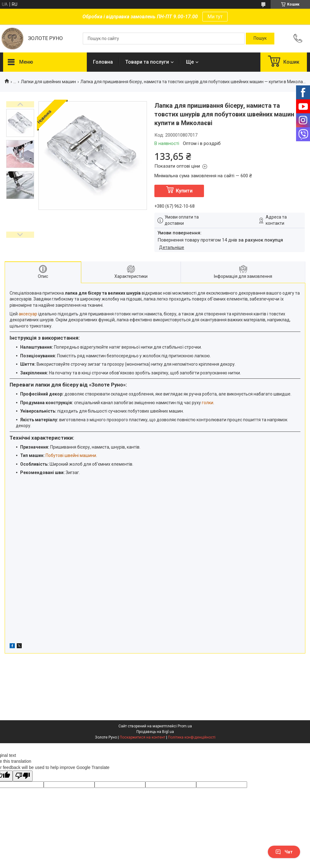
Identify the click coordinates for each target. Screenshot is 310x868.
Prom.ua (185, 726)
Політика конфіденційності (192, 737)
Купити (184, 191)
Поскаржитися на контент (142, 737)
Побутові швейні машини (71, 455)
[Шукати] (260, 38)
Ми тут (215, 17)
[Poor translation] (23, 776)
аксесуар (28, 314)
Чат (284, 852)
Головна (103, 62)
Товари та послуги (147, 62)
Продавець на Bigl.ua (155, 732)
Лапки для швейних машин (48, 82)
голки (208, 403)
